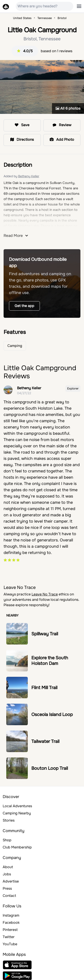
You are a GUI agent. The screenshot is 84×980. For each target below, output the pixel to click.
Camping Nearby (17, 813)
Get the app (24, 306)
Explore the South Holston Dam (50, 661)
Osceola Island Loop (52, 715)
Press (7, 888)
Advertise (11, 881)
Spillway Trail (45, 634)
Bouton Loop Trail (50, 768)
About (8, 867)
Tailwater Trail (45, 741)
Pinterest (10, 930)
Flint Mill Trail (44, 688)
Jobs (7, 874)
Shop (7, 840)
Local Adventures (17, 806)
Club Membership (17, 847)
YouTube (10, 944)
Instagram (11, 915)
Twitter (9, 937)
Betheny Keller (29, 176)
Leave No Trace (45, 594)
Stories (9, 820)
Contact (9, 896)
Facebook (11, 923)
